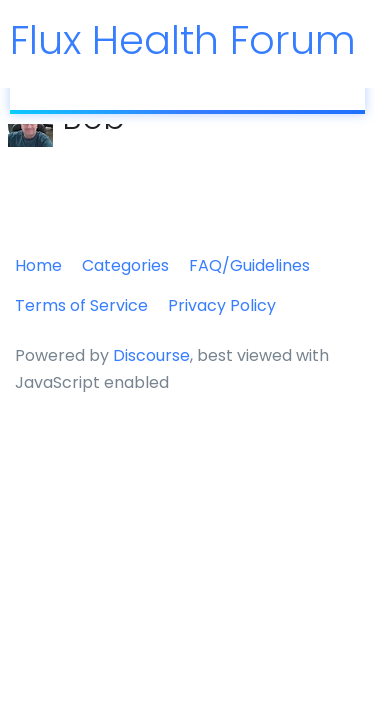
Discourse (151, 355)
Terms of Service (81, 305)
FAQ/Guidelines (249, 265)
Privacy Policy (222, 305)
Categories (125, 265)
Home (38, 265)
